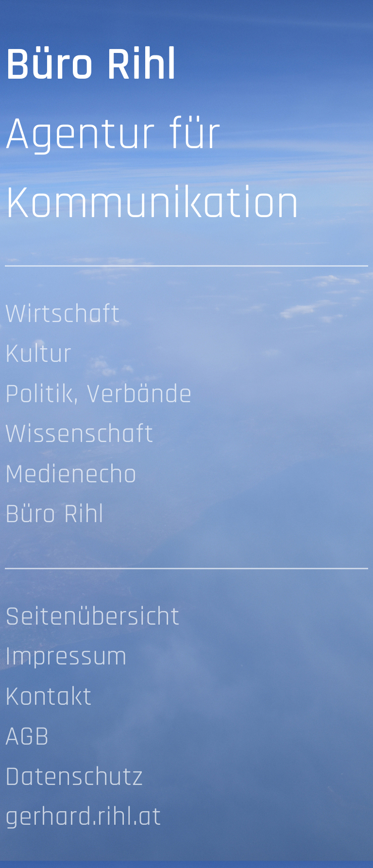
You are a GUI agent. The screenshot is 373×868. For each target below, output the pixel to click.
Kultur (38, 355)
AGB (27, 738)
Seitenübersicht (93, 618)
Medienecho (71, 476)
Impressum (66, 658)
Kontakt (49, 698)
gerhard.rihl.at (83, 818)
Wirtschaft (63, 315)
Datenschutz (74, 778)
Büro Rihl (55, 516)
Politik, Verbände (99, 396)
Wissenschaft (79, 435)
